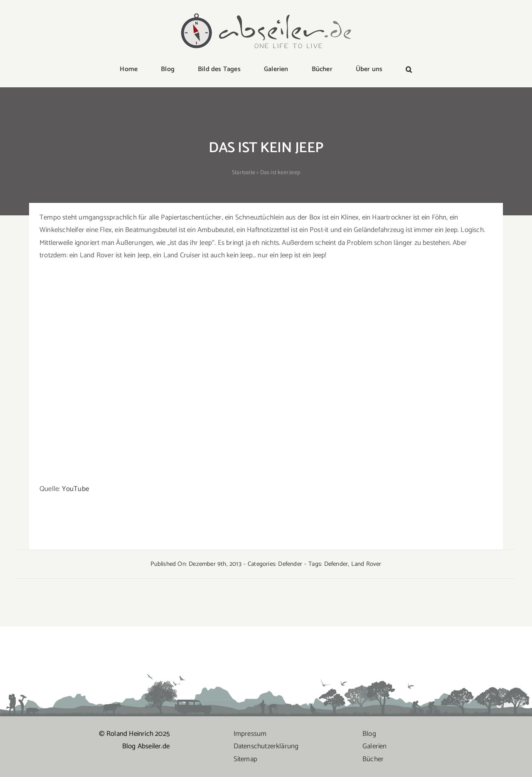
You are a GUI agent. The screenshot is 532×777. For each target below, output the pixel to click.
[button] (409, 70)
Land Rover (366, 564)
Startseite (244, 173)
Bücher (373, 759)
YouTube (75, 489)
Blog (369, 734)
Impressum (250, 734)
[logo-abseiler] (266, 13)
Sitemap (245, 759)
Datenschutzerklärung (266, 746)
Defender (290, 564)
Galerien (375, 746)
